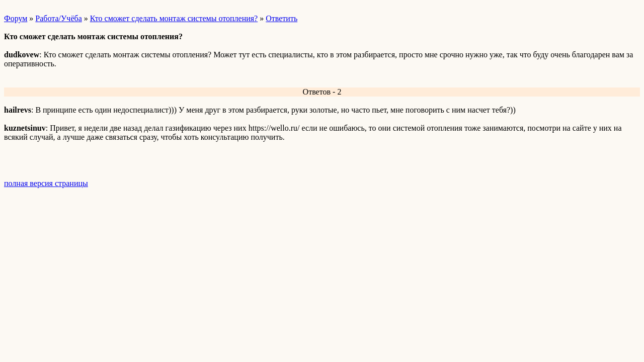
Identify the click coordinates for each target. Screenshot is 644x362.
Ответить (281, 18)
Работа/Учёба (58, 18)
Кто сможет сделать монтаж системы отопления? (174, 18)
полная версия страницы (46, 183)
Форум (16, 18)
